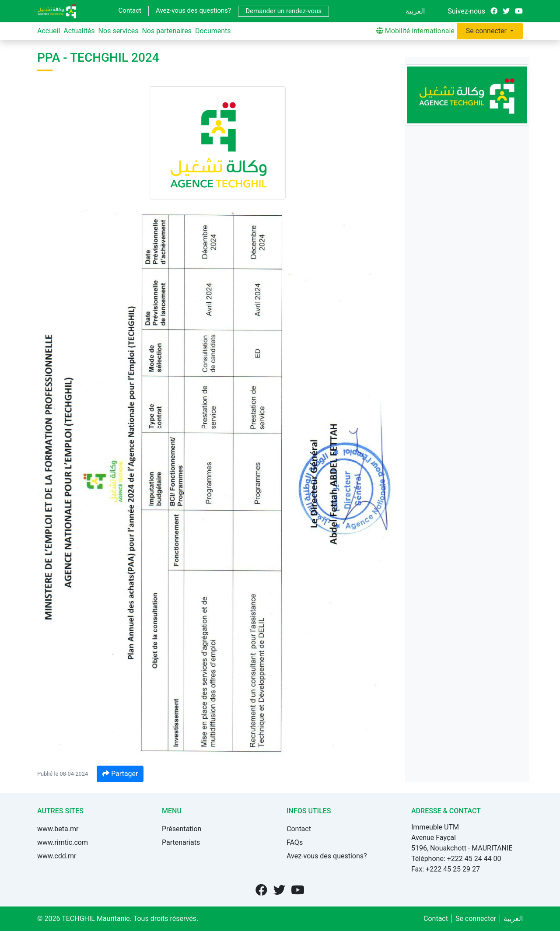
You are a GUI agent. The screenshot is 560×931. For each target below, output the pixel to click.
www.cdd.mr (57, 856)
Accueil (49, 31)
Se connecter (487, 31)
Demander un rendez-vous (283, 11)
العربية (415, 11)
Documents (213, 31)
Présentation (182, 829)
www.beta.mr (58, 829)
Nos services (119, 31)
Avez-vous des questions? (193, 10)
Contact (130, 10)
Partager (120, 774)
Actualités (79, 31)
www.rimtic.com (63, 842)
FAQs (295, 842)
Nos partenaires (166, 31)
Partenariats (181, 842)
